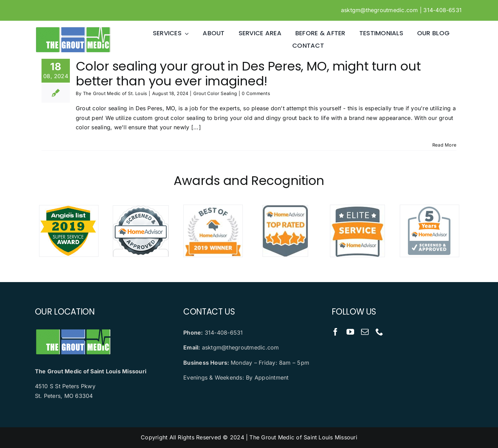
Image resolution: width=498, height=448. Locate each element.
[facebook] (335, 332)
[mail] (365, 332)
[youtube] (350, 332)
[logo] (73, 29)
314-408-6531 (442, 10)
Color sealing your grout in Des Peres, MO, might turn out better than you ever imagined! (248, 74)
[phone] (379, 332)
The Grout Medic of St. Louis (115, 93)
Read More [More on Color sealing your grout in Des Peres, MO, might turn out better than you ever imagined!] (444, 145)
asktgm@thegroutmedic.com (380, 10)
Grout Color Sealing (215, 93)
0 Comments (256, 93)
